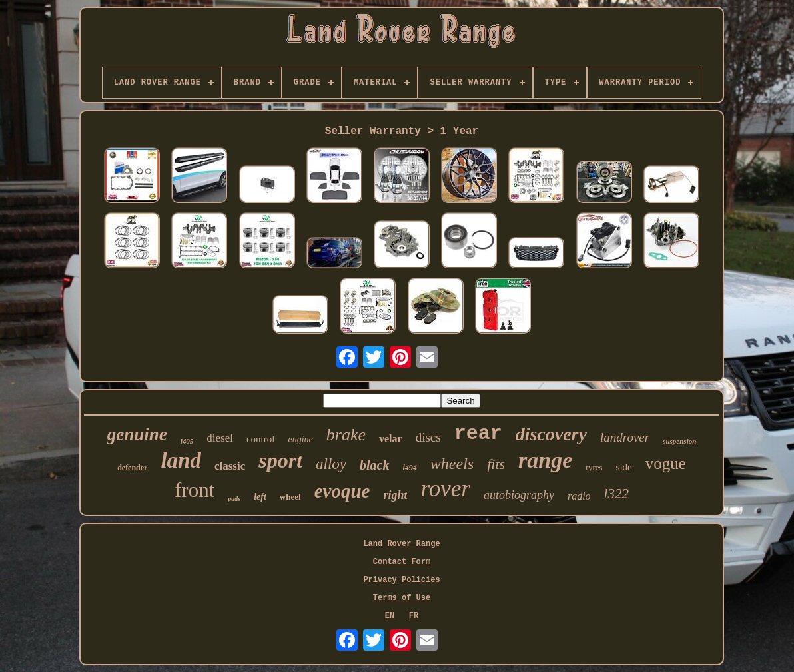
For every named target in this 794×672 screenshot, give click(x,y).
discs (428, 437)
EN (390, 616)
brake (346, 435)
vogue (666, 463)
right (395, 495)
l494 (410, 468)
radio (579, 496)
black (374, 465)
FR (414, 616)
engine (300, 439)
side (624, 467)
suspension (679, 441)
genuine (137, 434)
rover (445, 489)
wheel (290, 497)
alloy (331, 464)
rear (478, 434)
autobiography (519, 495)
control (261, 439)
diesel (220, 438)
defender (132, 468)
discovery (551, 434)
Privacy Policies (401, 580)
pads (234, 499)
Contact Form (402, 562)
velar (391, 439)
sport (280, 460)
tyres (594, 467)
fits (496, 464)
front (195, 490)
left (260, 497)
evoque (342, 491)
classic (230, 466)
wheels (452, 464)
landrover (625, 437)
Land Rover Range (401, 544)
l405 (187, 441)
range (545, 460)
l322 (616, 494)
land (181, 460)
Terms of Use (402, 598)
